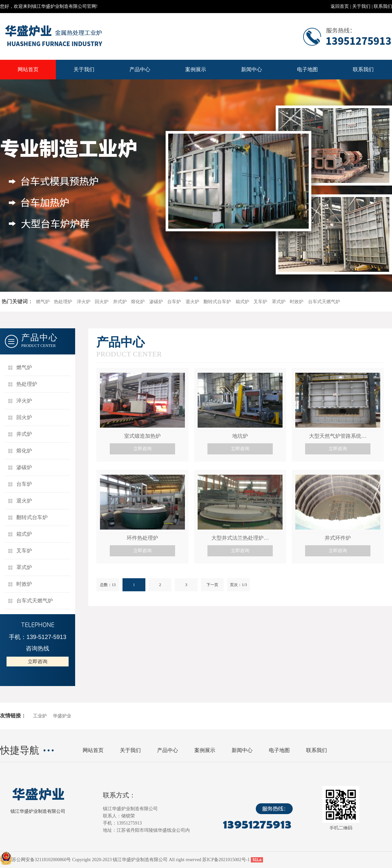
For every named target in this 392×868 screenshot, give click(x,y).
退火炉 (192, 302)
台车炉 (174, 302)
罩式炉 (279, 302)
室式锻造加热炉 (142, 436)
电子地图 (307, 69)
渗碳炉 (156, 302)
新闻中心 (252, 69)
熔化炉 (138, 302)
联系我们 (383, 6)
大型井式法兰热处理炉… (240, 538)
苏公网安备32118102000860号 (41, 860)
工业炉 (40, 716)
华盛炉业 (62, 716)
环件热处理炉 (142, 538)
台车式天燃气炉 (324, 302)
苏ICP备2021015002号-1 (226, 860)
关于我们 (361, 6)
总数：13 (108, 585)
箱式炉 (242, 302)
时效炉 (297, 302)
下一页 (212, 585)
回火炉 (102, 302)
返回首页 (340, 6)
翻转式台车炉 (217, 302)
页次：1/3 (238, 585)
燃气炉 (43, 302)
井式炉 (120, 302)
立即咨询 (38, 662)
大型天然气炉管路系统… (338, 436)
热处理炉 (63, 302)
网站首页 (28, 69)
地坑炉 (240, 436)
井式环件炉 (338, 538)
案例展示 (196, 69)
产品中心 (140, 69)
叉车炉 (260, 302)
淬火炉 (84, 302)
